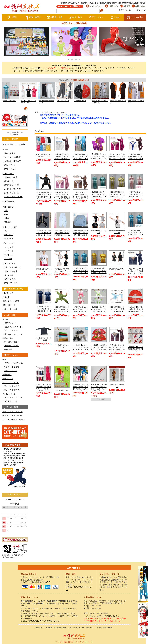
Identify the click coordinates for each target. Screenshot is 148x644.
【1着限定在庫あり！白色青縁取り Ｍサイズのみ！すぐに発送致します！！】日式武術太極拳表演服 (135, 159)
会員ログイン (140, 10)
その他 (115, 17)
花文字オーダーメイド (13, 334)
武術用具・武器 (9, 264)
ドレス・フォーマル (11, 383)
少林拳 (7, 218)
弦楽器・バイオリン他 (13, 363)
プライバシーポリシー (76, 628)
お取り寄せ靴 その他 (13, 197)
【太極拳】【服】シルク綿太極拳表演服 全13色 (135, 349)
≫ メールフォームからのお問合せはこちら (102, 616)
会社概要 (125, 6)
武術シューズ (8, 174)
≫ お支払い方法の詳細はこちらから (36, 582)
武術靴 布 (9, 181)
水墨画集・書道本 (12, 342)
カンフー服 (9, 251)
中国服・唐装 (8, 293)
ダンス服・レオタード (13, 397)
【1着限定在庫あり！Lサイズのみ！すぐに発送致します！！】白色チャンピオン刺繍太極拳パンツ (62, 235)
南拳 (6, 214)
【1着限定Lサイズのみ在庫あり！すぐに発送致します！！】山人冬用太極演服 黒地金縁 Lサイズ (44, 235)
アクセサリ (9, 255)
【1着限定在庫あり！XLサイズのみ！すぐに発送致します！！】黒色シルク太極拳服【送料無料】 (44, 197)
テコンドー (9, 238)
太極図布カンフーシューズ (143, 621)
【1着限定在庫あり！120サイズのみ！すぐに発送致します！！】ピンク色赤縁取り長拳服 (135, 196)
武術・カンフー (9, 207)
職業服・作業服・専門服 (12, 416)
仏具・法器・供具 (10, 309)
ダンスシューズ (11, 401)
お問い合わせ (138, 6)
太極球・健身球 (11, 271)
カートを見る (135, 17)
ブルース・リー (9, 243)
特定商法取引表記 (60, 628)
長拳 (6, 211)
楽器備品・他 (8, 379)
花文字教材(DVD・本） (14, 327)
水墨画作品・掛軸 (12, 346)
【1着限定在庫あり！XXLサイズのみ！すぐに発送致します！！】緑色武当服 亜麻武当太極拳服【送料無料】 (62, 311)
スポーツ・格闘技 (10, 227)
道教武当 (8, 222)
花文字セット (10, 323)
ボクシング (9, 235)
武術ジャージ (8, 201)
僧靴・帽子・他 (9, 305)
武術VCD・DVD (11, 283)
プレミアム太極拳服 (12, 157)
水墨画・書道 (8, 338)
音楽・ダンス (96, 17)
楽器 (4, 360)
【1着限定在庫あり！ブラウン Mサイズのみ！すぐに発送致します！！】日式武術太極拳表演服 (80, 197)
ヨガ (6, 231)
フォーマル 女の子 (12, 390)
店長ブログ (89, 628)
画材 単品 (8, 350)
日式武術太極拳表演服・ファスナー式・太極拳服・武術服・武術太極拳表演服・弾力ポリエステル (117, 350)
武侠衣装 (6, 297)
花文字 (5, 319)
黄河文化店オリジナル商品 (14, 144)
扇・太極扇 (9, 275)
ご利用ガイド (112, 6)
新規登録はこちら (126, 10)
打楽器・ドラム (11, 371)
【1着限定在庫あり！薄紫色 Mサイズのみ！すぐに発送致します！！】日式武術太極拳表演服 (62, 197)
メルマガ (98, 628)
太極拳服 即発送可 (12, 161)
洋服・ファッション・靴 (12, 412)
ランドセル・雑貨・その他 (13, 420)
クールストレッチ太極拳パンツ (143, 584)
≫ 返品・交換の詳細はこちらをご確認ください (40, 621)
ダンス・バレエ (9, 394)
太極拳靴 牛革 (11, 177)
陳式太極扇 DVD (62, 390)
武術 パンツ (10, 165)
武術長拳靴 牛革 (12, 185)
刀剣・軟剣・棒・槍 (12, 267)
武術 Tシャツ (10, 169)
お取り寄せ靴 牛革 (12, 189)
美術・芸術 (75, 17)
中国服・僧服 (55, 17)
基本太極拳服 (10, 153)
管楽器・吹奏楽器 (12, 367)
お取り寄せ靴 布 (12, 193)
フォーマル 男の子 (12, 386)
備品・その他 (10, 279)
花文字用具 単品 (11, 331)
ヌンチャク (9, 247)
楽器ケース (7, 375)
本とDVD (8, 259)
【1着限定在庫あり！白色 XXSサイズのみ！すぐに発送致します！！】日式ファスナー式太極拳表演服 (62, 159)
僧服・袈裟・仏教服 (11, 301)
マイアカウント (94, 6)
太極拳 (12, 17)
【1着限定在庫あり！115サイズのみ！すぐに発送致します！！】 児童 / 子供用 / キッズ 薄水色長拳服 (99, 196)
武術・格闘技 (33, 17)
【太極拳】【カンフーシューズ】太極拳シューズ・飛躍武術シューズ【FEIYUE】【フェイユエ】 (80, 350)
